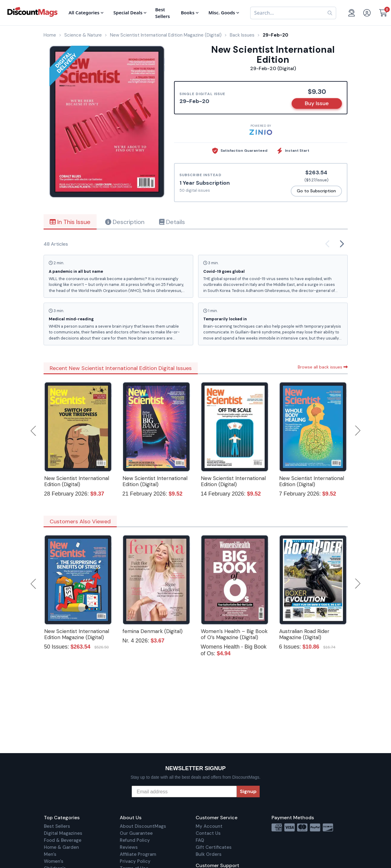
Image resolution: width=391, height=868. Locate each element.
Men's (50, 854)
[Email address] (184, 792)
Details (172, 222)
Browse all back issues (323, 367)
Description (125, 222)
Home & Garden (61, 847)
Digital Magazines (63, 833)
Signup (248, 791)
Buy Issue (317, 103)
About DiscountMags (143, 826)
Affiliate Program (138, 854)
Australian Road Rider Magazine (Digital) (304, 634)
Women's (54, 861)
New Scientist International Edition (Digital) (77, 481)
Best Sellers (57, 826)
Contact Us (208, 833)
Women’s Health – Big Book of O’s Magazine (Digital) (234, 634)
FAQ (200, 840)
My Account (209, 826)
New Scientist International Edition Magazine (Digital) (77, 634)
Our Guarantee (136, 833)
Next (358, 431)
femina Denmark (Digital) (153, 631)
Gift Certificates (214, 847)
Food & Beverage (63, 840)
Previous (34, 431)
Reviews (129, 847)
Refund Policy (135, 840)
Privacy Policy (135, 861)
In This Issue (70, 222)
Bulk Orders (209, 854)
